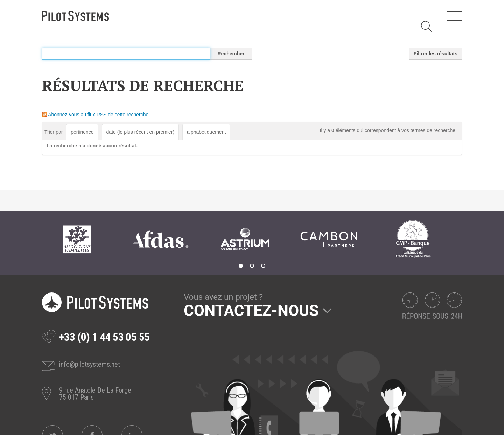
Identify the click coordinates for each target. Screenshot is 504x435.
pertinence (82, 132)
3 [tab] (263, 266)
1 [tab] (241, 266)
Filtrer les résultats (436, 54)
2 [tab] (252, 266)
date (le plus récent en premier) (141, 132)
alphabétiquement (206, 132)
